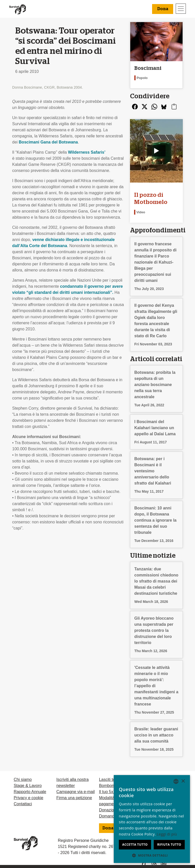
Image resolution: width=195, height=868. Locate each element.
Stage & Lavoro (28, 786)
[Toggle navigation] (181, 9)
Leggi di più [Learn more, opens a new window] (167, 834)
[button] (152, 855)
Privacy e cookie (29, 798)
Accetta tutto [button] (135, 845)
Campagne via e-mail (76, 792)
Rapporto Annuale (30, 792)
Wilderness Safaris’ (87, 152)
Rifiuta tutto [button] (169, 845)
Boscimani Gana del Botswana (48, 142)
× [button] (183, 781)
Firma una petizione (74, 798)
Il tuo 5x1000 (111, 792)
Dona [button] (163, 9)
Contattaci (23, 804)
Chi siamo (23, 779)
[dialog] (152, 819)
